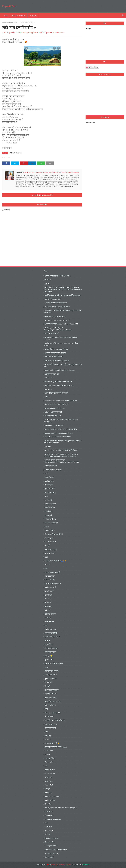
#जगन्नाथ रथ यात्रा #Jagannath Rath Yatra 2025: (62, 324)
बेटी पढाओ (48, 603)
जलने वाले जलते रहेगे (51, 523)
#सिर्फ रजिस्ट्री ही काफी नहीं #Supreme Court (59, 385)
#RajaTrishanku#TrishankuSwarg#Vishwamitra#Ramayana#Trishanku (63, 442)
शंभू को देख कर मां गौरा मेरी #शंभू (55, 720)
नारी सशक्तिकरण (50, 576)
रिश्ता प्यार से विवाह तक (52, 690)
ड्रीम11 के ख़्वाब (49, 538)
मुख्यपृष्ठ (5, 23)
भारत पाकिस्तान (49, 622)
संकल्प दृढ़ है (49, 736)
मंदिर (46, 625)
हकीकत (47, 755)
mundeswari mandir (52, 838)
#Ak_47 (47, 397)
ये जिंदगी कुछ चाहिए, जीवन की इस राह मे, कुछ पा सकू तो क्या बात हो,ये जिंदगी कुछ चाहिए (28, 33)
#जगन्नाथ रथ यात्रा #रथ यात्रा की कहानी (57, 320)
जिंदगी (47, 527)
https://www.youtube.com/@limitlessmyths (61, 808)
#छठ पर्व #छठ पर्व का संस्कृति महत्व (56, 303)
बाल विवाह (48, 599)
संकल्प (47, 732)
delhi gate (48, 781)
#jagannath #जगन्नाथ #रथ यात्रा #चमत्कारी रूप (61, 429)
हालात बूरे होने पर (50, 758)
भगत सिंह (48, 618)
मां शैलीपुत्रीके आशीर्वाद (52, 648)
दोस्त (46, 557)
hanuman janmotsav (53, 796)
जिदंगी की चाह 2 (50, 530)
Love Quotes (49, 831)
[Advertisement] (105, 97)
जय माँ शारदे (48, 511)
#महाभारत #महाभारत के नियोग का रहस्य (57, 361)
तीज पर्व (47, 546)
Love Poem (48, 827)
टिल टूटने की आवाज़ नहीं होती (54, 534)
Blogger (86, 865)
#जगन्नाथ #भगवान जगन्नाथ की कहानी (57, 307)
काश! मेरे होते (49, 485)
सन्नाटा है (48, 739)
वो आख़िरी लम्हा (49, 717)
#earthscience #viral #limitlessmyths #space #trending (61, 421)
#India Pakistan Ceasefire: (54, 425)
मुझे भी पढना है (49, 660)
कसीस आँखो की (50, 481)
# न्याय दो (48, 280)
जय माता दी (48, 515)
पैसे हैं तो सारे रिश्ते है (50, 587)
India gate (48, 812)
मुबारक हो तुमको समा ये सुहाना (54, 663)
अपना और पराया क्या (51, 466)
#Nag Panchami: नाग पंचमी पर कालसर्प (58, 437)
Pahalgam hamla (51, 846)
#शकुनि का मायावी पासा (52, 374)
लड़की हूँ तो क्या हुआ (51, 694)
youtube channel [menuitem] (19, 15)
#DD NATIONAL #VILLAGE (53, 416)
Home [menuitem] (6, 15)
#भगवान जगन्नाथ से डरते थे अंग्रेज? (55, 353)
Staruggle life (50, 857)
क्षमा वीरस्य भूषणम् (50, 492)
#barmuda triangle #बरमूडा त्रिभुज (57, 404)
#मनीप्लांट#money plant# (54, 357)
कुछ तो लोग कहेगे (50, 489)
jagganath (49, 815)
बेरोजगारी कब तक (50, 614)
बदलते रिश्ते (48, 595)
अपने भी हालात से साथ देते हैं (53, 470)
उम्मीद (47, 473)
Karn (46, 823)
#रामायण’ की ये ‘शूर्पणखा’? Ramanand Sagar (60, 370)
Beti (46, 766)
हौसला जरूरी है (49, 762)
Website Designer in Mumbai (61, 865)
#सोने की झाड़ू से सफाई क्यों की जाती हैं (56, 393)
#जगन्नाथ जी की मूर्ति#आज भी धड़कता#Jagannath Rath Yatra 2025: (63, 312)
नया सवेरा (48, 565)
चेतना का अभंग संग (50, 504)
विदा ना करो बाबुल (50, 705)
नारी (46, 568)
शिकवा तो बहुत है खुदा (51, 724)
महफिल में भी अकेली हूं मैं (52, 637)
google (47, 789)
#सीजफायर (48, 389)
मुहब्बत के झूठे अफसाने (52, 671)
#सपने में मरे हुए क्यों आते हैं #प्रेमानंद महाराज (58, 382)
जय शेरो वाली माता (50, 519)
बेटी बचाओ (48, 606)
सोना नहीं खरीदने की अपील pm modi (56, 747)
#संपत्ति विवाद (49, 378)
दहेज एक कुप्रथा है (50, 553)
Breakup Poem (50, 774)
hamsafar (48, 793)
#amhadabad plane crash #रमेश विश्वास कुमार (61, 401)
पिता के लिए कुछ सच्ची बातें (53, 584)
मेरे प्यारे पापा (48, 682)
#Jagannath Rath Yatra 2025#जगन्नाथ (59, 433)
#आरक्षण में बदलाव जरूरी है (53, 299)
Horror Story (49, 804)
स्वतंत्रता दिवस (49, 751)
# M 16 (47, 284)
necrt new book (50, 842)
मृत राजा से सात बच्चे (51, 679)
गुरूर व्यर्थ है (48, 500)
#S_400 (48, 447)
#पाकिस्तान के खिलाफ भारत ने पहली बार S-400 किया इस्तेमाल (61, 344)
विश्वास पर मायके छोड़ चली (53, 713)
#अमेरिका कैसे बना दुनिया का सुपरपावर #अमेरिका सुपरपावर (63, 295)
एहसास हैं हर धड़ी (50, 477)
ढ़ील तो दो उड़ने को (50, 542)
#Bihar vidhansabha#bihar (55, 408)
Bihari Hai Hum (14, 23)
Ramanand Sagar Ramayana (56, 850)
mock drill (48, 834)
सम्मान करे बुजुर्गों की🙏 (52, 743)
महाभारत (47, 641)
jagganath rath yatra (53, 819)
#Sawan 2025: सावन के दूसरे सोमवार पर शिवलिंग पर (61, 450)
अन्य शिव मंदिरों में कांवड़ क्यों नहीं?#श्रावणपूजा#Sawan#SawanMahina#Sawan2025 (61, 461)
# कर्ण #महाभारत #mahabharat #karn (58, 276)
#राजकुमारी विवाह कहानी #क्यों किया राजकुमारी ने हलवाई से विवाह (63, 365)
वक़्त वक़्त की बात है (51, 698)
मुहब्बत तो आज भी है (51, 675)
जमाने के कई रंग (50, 508)
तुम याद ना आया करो (51, 549)
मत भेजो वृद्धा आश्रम (51, 629)
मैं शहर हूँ (47, 686)
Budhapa (48, 777)
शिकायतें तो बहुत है (50, 728)
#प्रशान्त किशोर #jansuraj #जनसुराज (57, 349)
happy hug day (50, 800)
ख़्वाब (46, 496)
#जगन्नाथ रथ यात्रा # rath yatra (55, 316)
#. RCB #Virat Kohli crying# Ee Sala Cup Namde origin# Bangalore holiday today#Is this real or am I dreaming (63, 289)
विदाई (46, 709)
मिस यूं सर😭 (49, 656)
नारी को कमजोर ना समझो (52, 572)
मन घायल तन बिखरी (51, 633)
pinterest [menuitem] (33, 15)
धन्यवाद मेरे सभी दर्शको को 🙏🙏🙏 (56, 561)
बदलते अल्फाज (49, 591)
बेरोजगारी (48, 610)
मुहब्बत (47, 667)
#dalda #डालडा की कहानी (53, 412)
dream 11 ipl (49, 785)
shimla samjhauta (52, 853)
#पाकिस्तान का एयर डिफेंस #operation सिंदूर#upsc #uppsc (61, 338)
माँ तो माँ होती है (49, 644)
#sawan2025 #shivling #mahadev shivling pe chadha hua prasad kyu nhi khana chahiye (61, 455)
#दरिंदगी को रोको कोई (52, 334)
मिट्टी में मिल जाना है (50, 652)
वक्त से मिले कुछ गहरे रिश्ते (53, 701)
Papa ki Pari (9, 6)
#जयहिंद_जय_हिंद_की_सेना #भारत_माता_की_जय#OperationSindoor (58, 329)
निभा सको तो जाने (50, 580)
